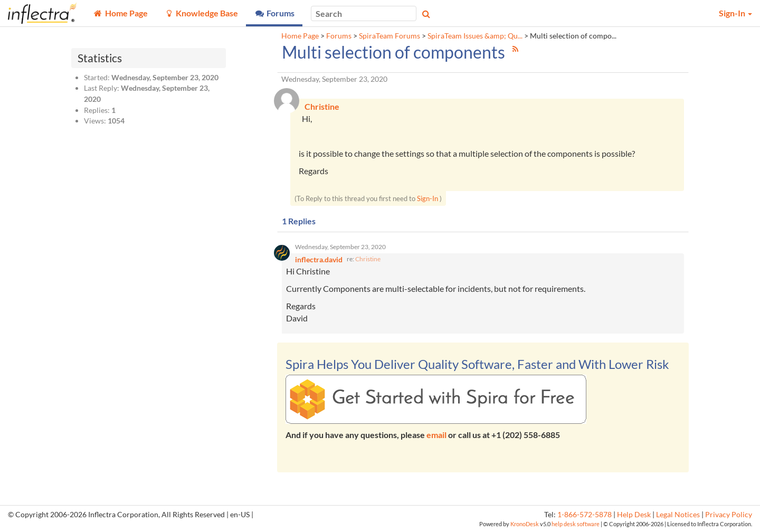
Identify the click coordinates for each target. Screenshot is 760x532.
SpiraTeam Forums (389, 36)
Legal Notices (678, 515)
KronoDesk (525, 524)
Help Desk (634, 515)
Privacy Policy (729, 515)
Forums (339, 36)
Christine (368, 259)
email (436, 435)
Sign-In (427, 198)
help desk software (576, 524)
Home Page (300, 36)
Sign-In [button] (735, 13)
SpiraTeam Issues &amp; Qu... (475, 36)
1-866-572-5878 (585, 515)
